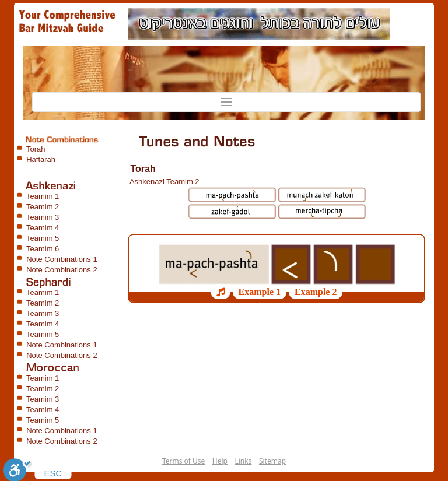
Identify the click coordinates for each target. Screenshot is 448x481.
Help (220, 461)
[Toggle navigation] (226, 102)
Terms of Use (183, 461)
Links (243, 461)
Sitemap (272, 461)
